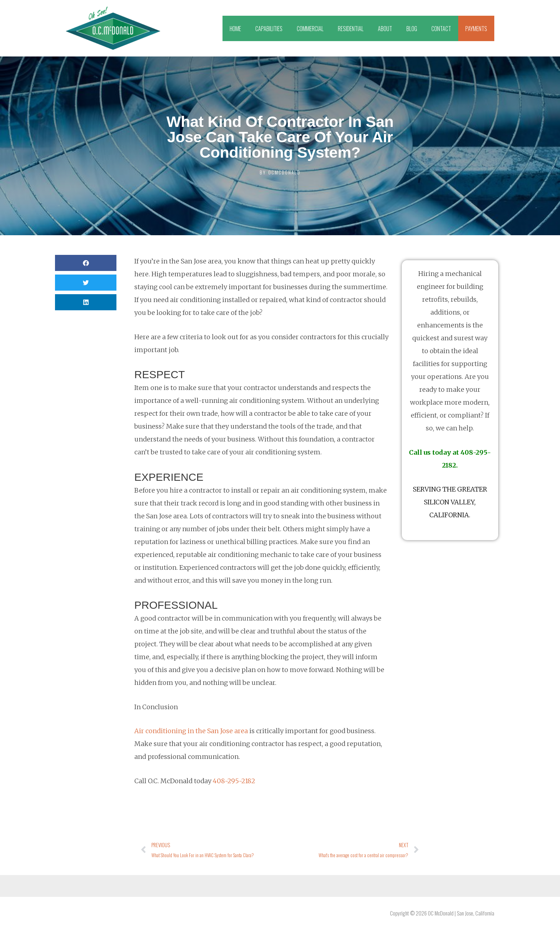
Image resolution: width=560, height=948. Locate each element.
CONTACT (441, 29)
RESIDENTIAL (351, 29)
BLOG (412, 29)
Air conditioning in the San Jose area (191, 731)
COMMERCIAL (310, 29)
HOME (235, 29)
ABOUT (385, 29)
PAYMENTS (476, 29)
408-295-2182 (234, 781)
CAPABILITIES (269, 29)
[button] (86, 263)
